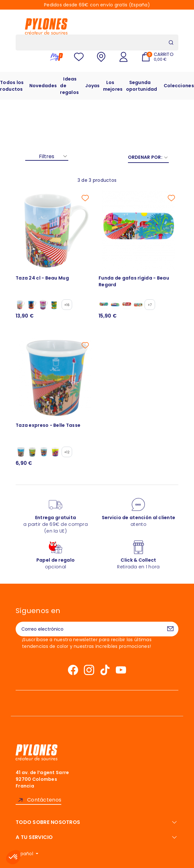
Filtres (47, 156)
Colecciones (179, 86)
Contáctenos (44, 800)
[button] (13, 857)
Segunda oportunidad (142, 86)
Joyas (92, 86)
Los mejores (113, 86)
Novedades (43, 86)
